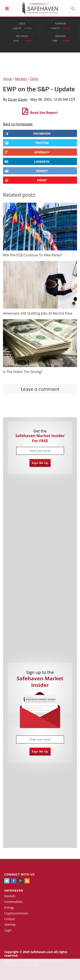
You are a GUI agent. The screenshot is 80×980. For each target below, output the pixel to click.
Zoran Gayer (18, 99)
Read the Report (44, 113)
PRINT (26, 180)
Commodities (14, 902)
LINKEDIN (27, 161)
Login (8, 930)
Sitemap (10, 924)
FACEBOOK (28, 133)
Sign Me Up (40, 463)
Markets (10, 896)
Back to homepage (18, 124)
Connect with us (19, 874)
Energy (9, 907)
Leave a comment (40, 389)
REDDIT (26, 171)
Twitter (27, 143)
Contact (10, 919)
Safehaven (14, 890)
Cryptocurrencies (16, 913)
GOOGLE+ (27, 152)
